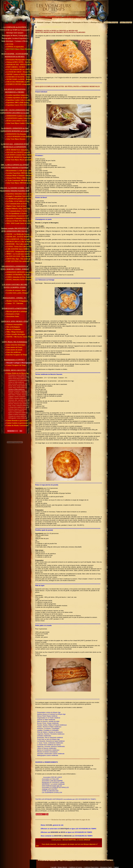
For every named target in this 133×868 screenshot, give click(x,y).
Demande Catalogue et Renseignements (19, 363)
